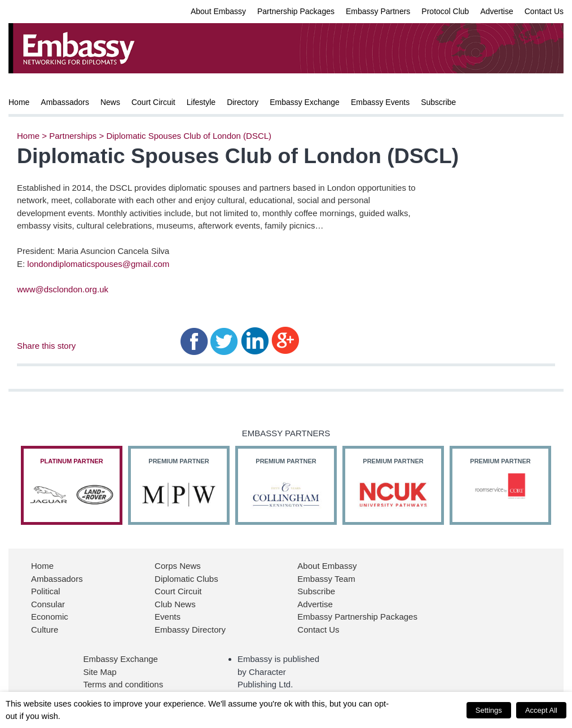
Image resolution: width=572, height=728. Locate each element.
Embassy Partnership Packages (357, 617)
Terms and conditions (123, 684)
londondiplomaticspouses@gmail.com (98, 264)
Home (19, 102)
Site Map (100, 672)
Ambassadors (65, 102)
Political (46, 591)
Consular (48, 604)
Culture (45, 630)
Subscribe (438, 102)
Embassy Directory (190, 630)
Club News (175, 604)
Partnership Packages (296, 11)
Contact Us (544, 11)
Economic (50, 617)
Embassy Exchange (305, 102)
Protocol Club (445, 11)
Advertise (496, 11)
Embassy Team (326, 579)
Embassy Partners (378, 11)
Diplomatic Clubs (186, 579)
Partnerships (73, 136)
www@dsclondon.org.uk (63, 289)
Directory (243, 102)
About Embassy (218, 11)
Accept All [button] (541, 710)
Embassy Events (380, 102)
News (110, 102)
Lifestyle (201, 102)
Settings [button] (489, 710)
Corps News (178, 566)
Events (168, 617)
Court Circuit (153, 102)
